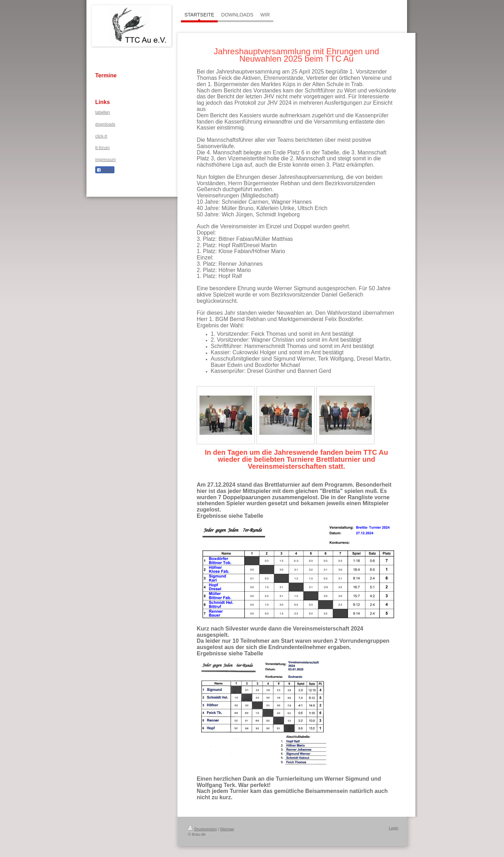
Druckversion (202, 829)
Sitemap (227, 829)
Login (394, 828)
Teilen (105, 170)
